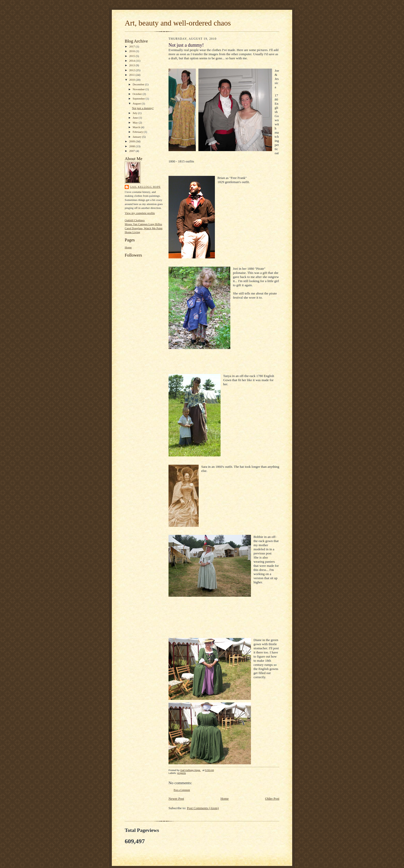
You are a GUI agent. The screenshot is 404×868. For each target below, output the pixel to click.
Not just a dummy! (143, 108)
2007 (132, 151)
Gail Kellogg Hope (145, 187)
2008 (132, 146)
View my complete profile (140, 213)
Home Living (132, 232)
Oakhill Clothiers (135, 220)
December (139, 84)
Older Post (272, 799)
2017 (132, 46)
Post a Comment (182, 790)
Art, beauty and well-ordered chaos (178, 23)
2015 (132, 56)
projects (182, 773)
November (139, 89)
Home (128, 247)
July (135, 113)
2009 (132, 141)
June (136, 118)
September (139, 99)
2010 (132, 80)
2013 (132, 65)
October (138, 94)
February (138, 132)
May (136, 122)
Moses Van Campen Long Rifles (143, 224)
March (137, 127)
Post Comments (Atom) (203, 808)
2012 (132, 70)
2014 (132, 61)
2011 (132, 75)
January (138, 137)
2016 (132, 51)
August (137, 103)
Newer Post (176, 799)
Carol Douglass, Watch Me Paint (144, 228)
